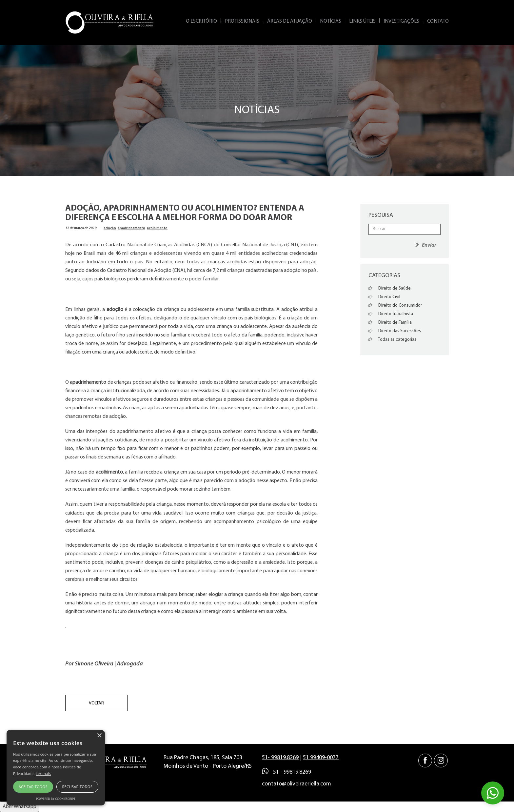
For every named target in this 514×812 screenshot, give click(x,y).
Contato (438, 21)
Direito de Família (390, 323)
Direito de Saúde (390, 288)
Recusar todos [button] (77, 787)
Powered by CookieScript (56, 799)
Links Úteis (362, 21)
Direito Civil (384, 297)
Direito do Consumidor (395, 305)
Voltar (96, 703)
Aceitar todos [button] (33, 787)
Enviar (429, 245)
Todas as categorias (392, 340)
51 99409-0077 (321, 758)
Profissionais (242, 21)
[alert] (56, 768)
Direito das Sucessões (395, 331)
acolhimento (157, 228)
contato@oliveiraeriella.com (297, 784)
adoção (110, 228)
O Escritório (201, 21)
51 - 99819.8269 (292, 772)
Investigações (401, 21)
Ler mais (43, 773)
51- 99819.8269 (280, 758)
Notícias (331, 21)
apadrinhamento (131, 228)
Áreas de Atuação (290, 21)
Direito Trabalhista (391, 314)
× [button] (99, 736)
